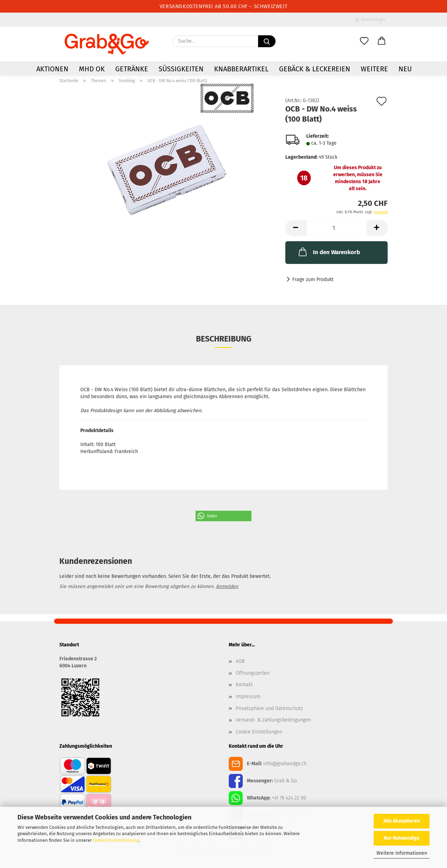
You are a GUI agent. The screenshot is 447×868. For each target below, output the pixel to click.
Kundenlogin (370, 20)
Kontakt (244, 685)
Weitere (374, 69)
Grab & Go (285, 781)
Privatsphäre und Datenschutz (269, 708)
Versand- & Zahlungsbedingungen (273, 720)
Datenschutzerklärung (116, 840)
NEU (405, 69)
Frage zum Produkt (313, 279)
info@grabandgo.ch (285, 764)
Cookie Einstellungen (259, 732)
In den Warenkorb (329, 252)
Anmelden (227, 586)
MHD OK (92, 69)
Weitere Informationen (402, 853)
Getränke (132, 69)
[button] (382, 41)
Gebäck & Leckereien (315, 69)
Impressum (248, 697)
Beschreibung (224, 339)
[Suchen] (267, 41)
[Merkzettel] (364, 41)
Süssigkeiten (181, 69)
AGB (240, 661)
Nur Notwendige (402, 838)
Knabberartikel (241, 69)
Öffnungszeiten (253, 673)
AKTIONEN (52, 69)
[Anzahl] (336, 228)
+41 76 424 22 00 (289, 798)
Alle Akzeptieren (402, 821)
